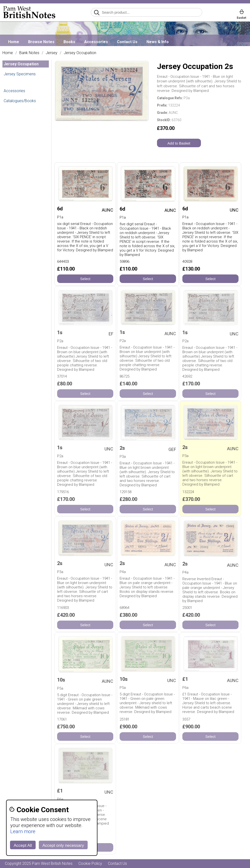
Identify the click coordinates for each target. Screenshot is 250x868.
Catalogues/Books (20, 101)
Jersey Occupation (80, 53)
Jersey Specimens (20, 74)
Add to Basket (179, 143)
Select (85, 279)
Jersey (52, 53)
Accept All (23, 845)
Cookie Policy (90, 863)
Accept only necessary (63, 845)
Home (14, 42)
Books (69, 42)
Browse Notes (41, 42)
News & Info (158, 42)
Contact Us (127, 42)
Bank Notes (29, 53)
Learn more (23, 831)
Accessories (96, 42)
